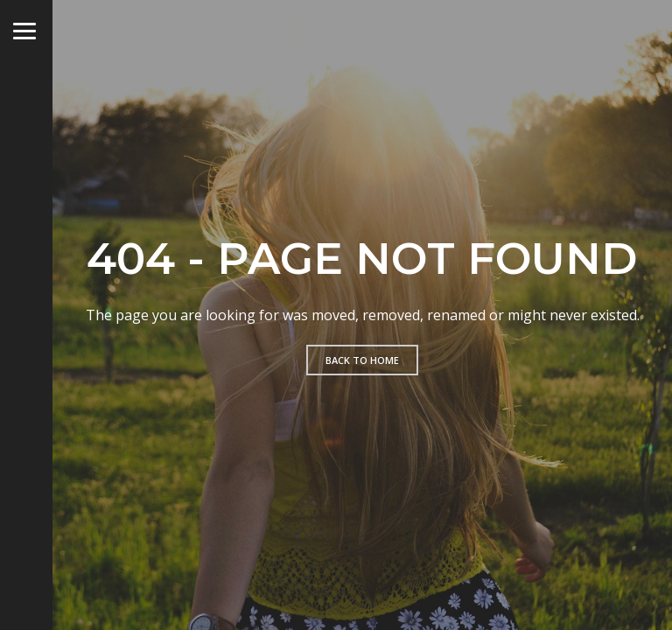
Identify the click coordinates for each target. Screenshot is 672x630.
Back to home (362, 360)
